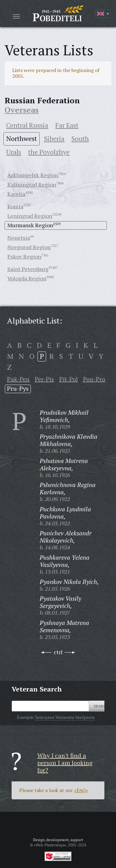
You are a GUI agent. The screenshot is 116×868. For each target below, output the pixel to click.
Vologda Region (27, 278)
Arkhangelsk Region (33, 175)
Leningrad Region (30, 216)
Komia (15, 206)
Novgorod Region (29, 247)
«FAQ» (81, 790)
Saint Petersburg (28, 269)
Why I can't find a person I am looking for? (65, 763)
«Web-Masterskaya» (50, 845)
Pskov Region (24, 256)
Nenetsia (19, 238)
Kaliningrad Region (32, 184)
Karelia (16, 194)
